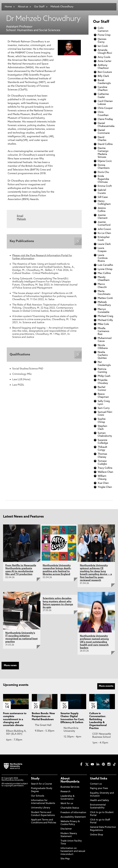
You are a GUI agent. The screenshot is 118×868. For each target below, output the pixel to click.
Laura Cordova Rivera (103, 258)
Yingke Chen (105, 487)
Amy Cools (104, 57)
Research (65, 792)
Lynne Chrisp (105, 269)
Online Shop (97, 835)
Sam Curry (104, 408)
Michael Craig (105, 316)
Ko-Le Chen (104, 233)
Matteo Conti (105, 298)
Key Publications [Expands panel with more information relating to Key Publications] (22, 241)
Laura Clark (104, 244)
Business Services (70, 787)
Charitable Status (70, 808)
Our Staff (39, 7)
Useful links (99, 779)
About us (23, 7)
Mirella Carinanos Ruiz (103, 331)
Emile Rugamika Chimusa (103, 179)
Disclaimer (66, 829)
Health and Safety (99, 800)
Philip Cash (104, 376)
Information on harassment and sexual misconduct (73, 851)
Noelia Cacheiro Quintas (103, 355)
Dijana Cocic (105, 161)
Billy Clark (103, 76)
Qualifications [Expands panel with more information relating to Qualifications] (20, 355)
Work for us (67, 804)
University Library (41, 808)
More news (10, 666)
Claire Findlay (105, 119)
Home (8, 7)
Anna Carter (105, 61)
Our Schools (38, 796)
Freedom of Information (73, 813)
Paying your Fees (99, 788)
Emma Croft (105, 186)
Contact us (96, 784)
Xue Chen (103, 483)
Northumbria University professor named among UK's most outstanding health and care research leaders (94, 642)
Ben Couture (105, 72)
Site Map (65, 859)
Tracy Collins (105, 468)
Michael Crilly (105, 320)
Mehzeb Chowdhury (62, 7)
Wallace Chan (105, 472)
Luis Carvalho (105, 265)
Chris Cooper (105, 108)
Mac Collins (104, 273)
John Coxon (104, 229)
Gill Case (103, 197)
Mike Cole (103, 324)
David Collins (105, 144)
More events (106, 686)
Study (35, 779)
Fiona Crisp (104, 35)
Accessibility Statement (73, 817)
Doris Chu (103, 172)
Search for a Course (41, 784)
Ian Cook (103, 46)
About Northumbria (70, 780)
